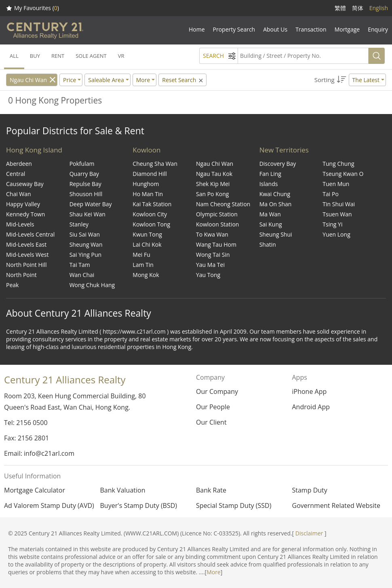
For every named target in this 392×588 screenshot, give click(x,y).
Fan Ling (270, 174)
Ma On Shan (276, 204)
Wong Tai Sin (213, 255)
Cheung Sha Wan (155, 164)
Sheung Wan (86, 244)
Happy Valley (23, 204)
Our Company (217, 391)
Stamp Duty (310, 490)
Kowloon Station (217, 224)
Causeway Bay (25, 184)
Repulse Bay (85, 184)
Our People (213, 407)
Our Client (211, 422)
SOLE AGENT (91, 56)
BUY (35, 56)
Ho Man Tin (148, 194)
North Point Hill (26, 265)
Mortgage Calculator (35, 490)
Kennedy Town (25, 214)
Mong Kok (146, 275)
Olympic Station (217, 214)
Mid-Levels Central (30, 234)
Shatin (268, 244)
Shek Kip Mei (213, 184)
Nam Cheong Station (223, 204)
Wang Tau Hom (216, 244)
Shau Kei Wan (87, 214)
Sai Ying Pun (85, 255)
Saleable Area (106, 80)
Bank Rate (211, 490)
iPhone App (309, 391)
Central (16, 174)
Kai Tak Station (152, 204)
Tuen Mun (336, 184)
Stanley (79, 224)
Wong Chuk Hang (92, 285)
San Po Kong (212, 194)
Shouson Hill (86, 194)
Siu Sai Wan (85, 234)
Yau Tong (208, 275)
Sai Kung (271, 224)
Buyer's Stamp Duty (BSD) (139, 506)
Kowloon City (150, 214)
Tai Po (331, 194)
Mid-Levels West (27, 255)
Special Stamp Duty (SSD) (234, 506)
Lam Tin (143, 265)
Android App (311, 407)
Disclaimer (309, 533)
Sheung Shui (276, 234)
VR (121, 56)
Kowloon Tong (151, 224)
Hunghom (146, 184)
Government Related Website (336, 506)
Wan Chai (82, 275)
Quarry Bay (84, 174)
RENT (58, 56)
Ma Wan (270, 214)
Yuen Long (336, 234)
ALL (14, 56)
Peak (12, 285)
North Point (21, 275)
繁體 (340, 8)
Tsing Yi (332, 224)
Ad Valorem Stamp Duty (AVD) (49, 506)
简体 (358, 8)
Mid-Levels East (26, 244)
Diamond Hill (150, 174)
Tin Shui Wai (339, 204)
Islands (269, 184)
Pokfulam (82, 164)
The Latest (366, 80)
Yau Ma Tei (210, 265)
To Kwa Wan (212, 234)
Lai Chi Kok (147, 244)
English (379, 8)
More (214, 572)
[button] (350, 80)
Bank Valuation (123, 490)
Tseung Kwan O (343, 174)
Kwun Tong (147, 234)
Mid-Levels (20, 224)
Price (70, 80)
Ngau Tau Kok (214, 174)
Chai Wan (19, 194)
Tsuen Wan (337, 214)
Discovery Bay (278, 164)
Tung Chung (338, 164)
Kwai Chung (275, 194)
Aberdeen (19, 164)
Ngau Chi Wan (28, 80)
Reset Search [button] (183, 80)
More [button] (143, 80)
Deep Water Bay (91, 204)
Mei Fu (141, 255)
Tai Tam (80, 265)
